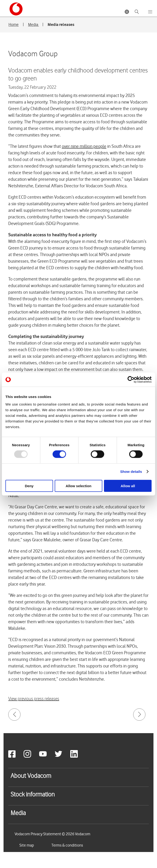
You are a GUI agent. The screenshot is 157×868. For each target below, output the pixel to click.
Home (14, 24)
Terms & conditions (67, 845)
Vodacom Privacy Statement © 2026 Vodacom (52, 834)
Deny (29, 486)
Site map (27, 845)
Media (33, 24)
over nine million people (84, 146)
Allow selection (78, 486)
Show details (131, 472)
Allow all (128, 486)
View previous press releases (34, 699)
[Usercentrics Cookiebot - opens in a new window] (131, 380)
